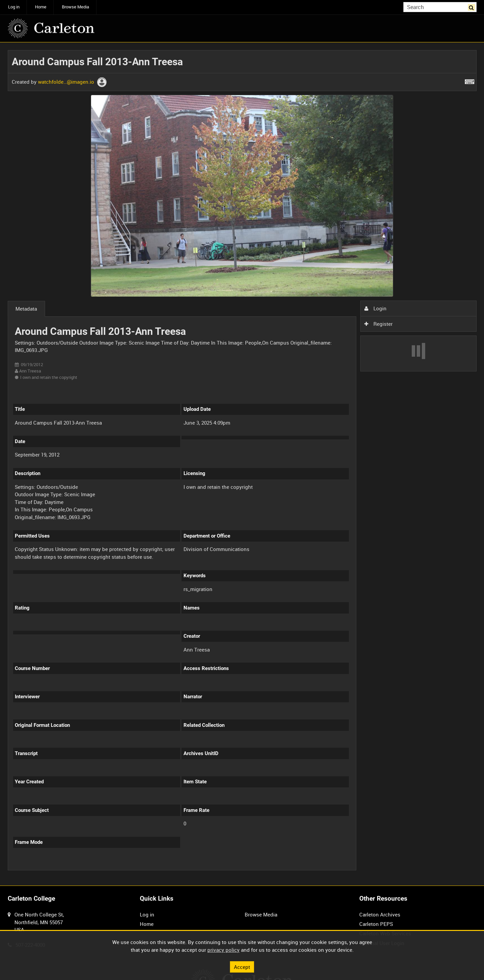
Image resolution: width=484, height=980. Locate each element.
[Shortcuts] (470, 80)
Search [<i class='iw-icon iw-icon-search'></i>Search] (473, 7)
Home (41, 7)
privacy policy (224, 950)
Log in (14, 7)
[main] (242, 464)
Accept (242, 967)
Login (375, 308)
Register (378, 324)
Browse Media (75, 7)
